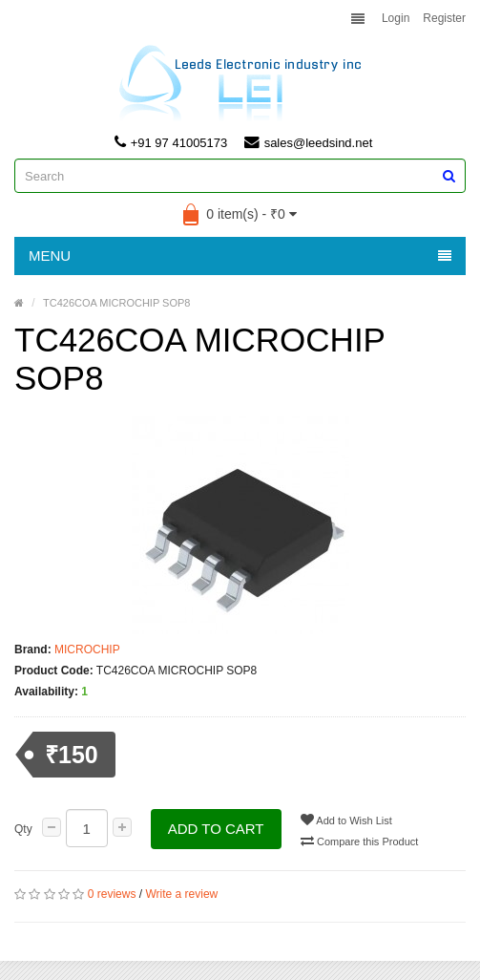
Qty (23, 829)
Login (396, 18)
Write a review (181, 894)
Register (444, 18)
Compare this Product (360, 841)
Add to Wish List (347, 820)
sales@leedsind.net (309, 142)
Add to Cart (216, 829)
